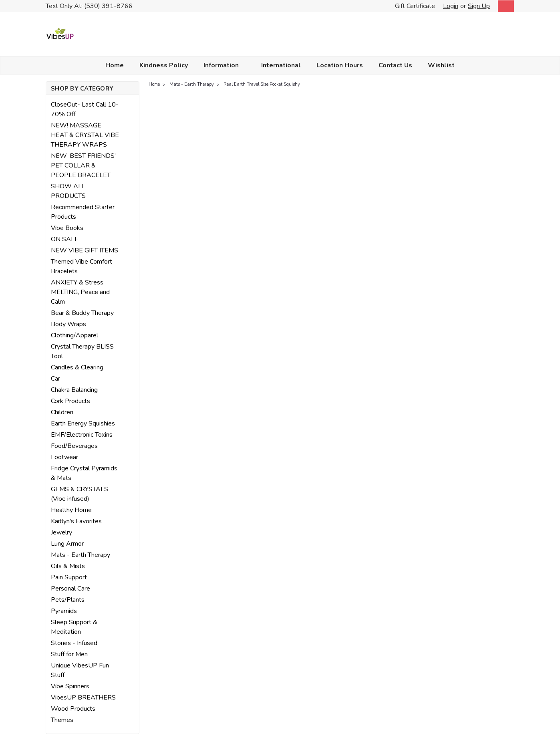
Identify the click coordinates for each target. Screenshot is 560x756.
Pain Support (69, 577)
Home (115, 65)
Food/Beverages (74, 446)
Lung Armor (67, 544)
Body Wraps (68, 324)
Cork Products (71, 401)
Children (62, 412)
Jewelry (61, 532)
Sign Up (479, 6)
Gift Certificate (415, 6)
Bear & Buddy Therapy (82, 313)
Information (225, 65)
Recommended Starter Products (83, 212)
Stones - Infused (74, 643)
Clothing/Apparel (75, 335)
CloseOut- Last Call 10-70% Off (85, 109)
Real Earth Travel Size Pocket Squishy (262, 84)
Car (55, 379)
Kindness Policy (164, 65)
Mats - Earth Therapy (81, 555)
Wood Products (73, 709)
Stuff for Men (69, 654)
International (281, 65)
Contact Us (395, 65)
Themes (62, 720)
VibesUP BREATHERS (83, 698)
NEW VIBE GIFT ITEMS (85, 250)
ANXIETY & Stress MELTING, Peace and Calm (80, 292)
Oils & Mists (68, 566)
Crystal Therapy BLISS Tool (82, 351)
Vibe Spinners (70, 686)
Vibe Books (67, 228)
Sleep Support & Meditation (74, 627)
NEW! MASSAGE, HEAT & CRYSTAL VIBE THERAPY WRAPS (85, 135)
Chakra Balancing (74, 390)
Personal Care (71, 589)
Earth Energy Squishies (83, 423)
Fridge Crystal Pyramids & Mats (84, 473)
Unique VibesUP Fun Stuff (80, 670)
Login (451, 6)
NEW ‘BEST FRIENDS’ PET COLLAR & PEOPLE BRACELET (83, 165)
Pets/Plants (68, 600)
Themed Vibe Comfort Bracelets (82, 266)
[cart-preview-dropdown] (504, 6)
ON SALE (65, 239)
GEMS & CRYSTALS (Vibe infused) (80, 494)
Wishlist (441, 65)
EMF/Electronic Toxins (82, 435)
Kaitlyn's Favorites (76, 521)
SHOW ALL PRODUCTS (68, 191)
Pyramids (64, 611)
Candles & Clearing (77, 367)
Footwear (64, 457)
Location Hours (340, 65)
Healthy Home (71, 510)
